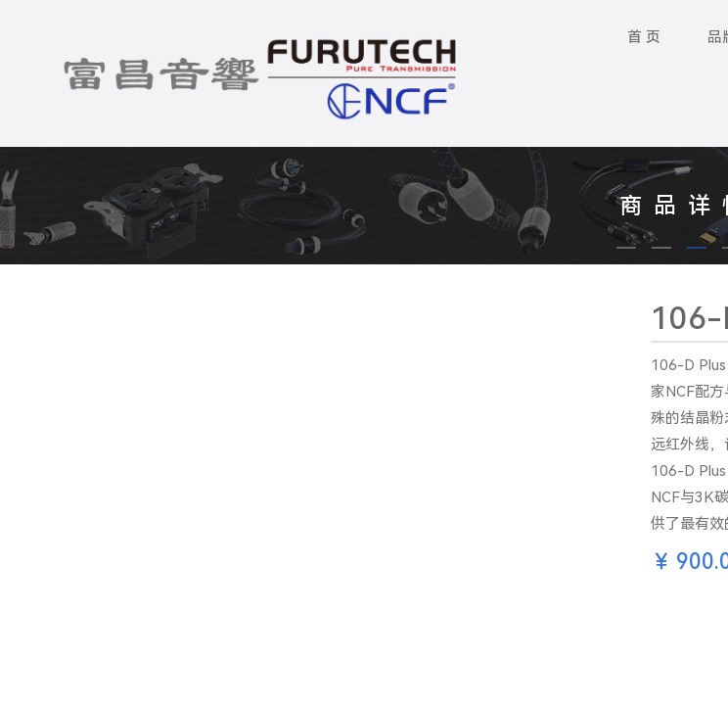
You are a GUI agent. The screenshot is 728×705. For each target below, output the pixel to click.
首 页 (644, 37)
